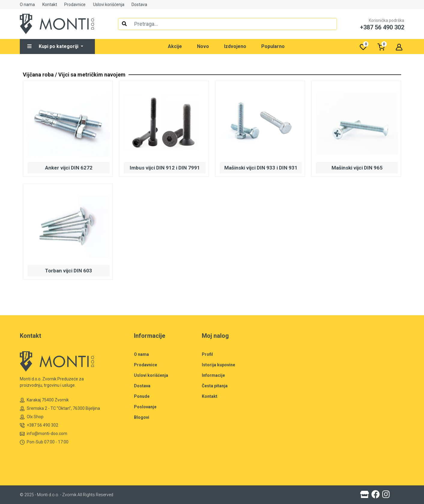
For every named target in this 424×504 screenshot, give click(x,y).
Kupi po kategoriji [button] (53, 46)
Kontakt (50, 4)
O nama (27, 4)
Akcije (175, 46)
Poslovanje (145, 407)
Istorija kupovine (218, 365)
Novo (203, 46)
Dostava (139, 4)
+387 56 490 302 (39, 425)
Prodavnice (75, 4)
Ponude (142, 396)
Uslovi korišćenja (109, 4)
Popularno (273, 46)
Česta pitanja (215, 386)
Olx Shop (32, 417)
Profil (207, 354)
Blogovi (142, 417)
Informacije (213, 375)
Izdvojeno (235, 46)
